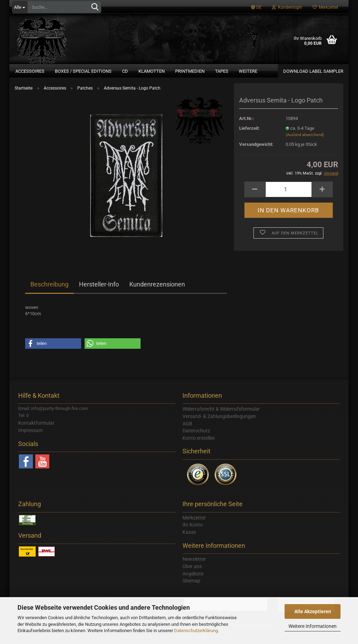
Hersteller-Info (99, 284)
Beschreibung (49, 284)
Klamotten (152, 71)
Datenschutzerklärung (196, 631)
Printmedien (190, 71)
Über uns (192, 566)
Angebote (193, 574)
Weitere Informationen (313, 626)
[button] (53, 344)
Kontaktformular (36, 423)
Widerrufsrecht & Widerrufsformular (221, 409)
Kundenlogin (287, 7)
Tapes (222, 71)
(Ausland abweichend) (305, 135)
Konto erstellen (199, 438)
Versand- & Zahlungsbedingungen (219, 416)
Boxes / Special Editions (83, 71)
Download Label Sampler (313, 71)
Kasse (189, 532)
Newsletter (194, 559)
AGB (187, 424)
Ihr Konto (193, 525)
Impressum (30, 430)
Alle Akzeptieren (313, 611)
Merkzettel (325, 7)
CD (125, 71)
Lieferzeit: (249, 128)
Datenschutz (196, 431)
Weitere (248, 71)
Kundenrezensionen (157, 284)
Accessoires (30, 71)
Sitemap (191, 581)
